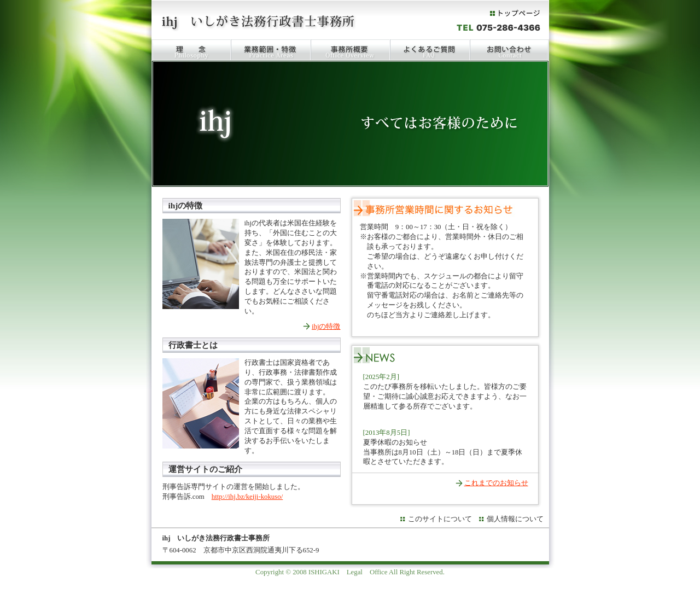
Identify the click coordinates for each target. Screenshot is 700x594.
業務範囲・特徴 (271, 50)
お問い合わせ (509, 50)
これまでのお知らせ (496, 483)
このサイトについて (440, 519)
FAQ (430, 50)
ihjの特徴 (326, 327)
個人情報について (515, 519)
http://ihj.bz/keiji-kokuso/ (247, 497)
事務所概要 (350, 50)
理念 (191, 50)
